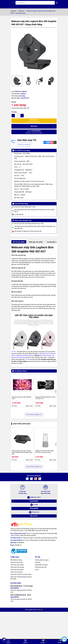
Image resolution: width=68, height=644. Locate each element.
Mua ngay (34, 126)
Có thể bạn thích (19, 371)
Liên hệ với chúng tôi (24, 144)
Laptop (41, 354)
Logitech (23, 94)
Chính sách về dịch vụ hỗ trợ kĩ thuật (21, 608)
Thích (14, 406)
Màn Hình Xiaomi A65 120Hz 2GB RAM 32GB (21, 398)
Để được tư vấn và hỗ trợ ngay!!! (34, 132)
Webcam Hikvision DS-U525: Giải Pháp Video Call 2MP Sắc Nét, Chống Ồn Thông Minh (22, 486)
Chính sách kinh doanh (17, 603)
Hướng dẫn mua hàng (41, 598)
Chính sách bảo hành (16, 605)
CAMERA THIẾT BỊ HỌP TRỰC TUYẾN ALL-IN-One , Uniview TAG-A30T (44, 485)
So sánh (29, 406)
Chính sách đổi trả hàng (17, 601)
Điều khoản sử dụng (16, 593)
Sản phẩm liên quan (22, 457)
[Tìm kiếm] (52, 3)
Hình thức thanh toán (16, 596)
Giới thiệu (38, 596)
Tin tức (37, 603)
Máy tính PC (47, 354)
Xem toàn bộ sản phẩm (34, 448)
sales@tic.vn (18, 578)
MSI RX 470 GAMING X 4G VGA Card (44, 432)
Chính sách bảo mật (41, 601)
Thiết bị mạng (19, 356)
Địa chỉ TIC (34, 549)
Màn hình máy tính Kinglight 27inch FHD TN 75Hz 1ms (22, 433)
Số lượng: (14, 112)
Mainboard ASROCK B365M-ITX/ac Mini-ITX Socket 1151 (46, 398)
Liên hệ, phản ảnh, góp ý (42, 593)
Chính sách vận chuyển (17, 598)
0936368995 (34, 534)
